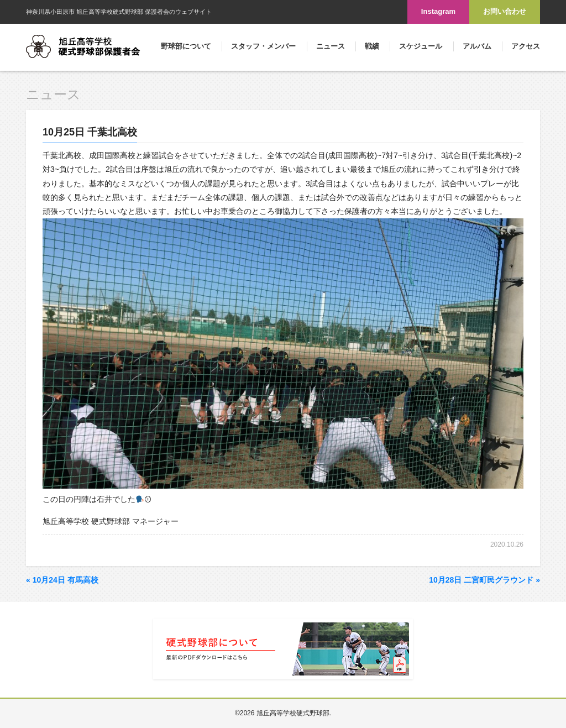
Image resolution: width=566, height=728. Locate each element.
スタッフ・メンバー (263, 46)
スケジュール (421, 46)
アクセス (526, 46)
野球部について (186, 46)
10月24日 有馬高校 (62, 580)
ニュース (331, 46)
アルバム (477, 46)
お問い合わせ (505, 11)
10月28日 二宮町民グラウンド (484, 580)
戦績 (372, 46)
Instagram (438, 11)
